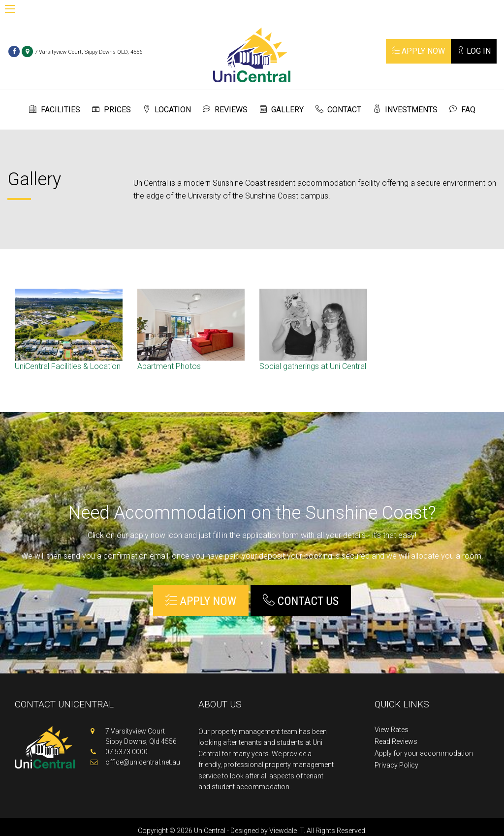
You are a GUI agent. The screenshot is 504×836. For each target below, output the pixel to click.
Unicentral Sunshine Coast (252, 55)
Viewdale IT (286, 831)
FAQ (468, 110)
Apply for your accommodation (424, 753)
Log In (474, 51)
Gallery (287, 110)
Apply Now (418, 51)
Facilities (61, 110)
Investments (411, 110)
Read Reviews (396, 742)
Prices (117, 110)
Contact (344, 110)
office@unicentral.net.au (143, 762)
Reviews (231, 110)
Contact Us (301, 601)
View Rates (392, 730)
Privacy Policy (396, 765)
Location (173, 110)
